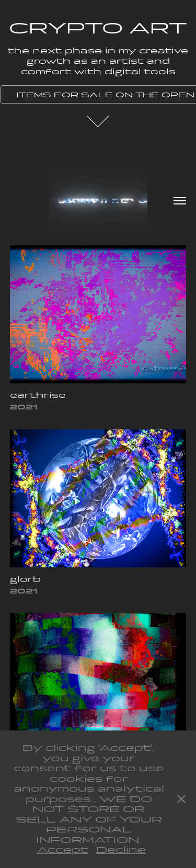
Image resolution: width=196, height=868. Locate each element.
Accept (62, 850)
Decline (121, 850)
